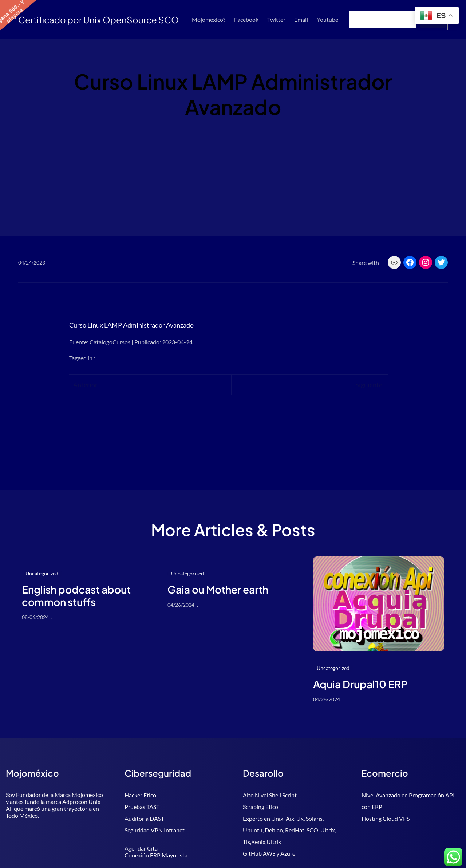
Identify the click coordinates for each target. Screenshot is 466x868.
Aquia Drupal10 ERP (360, 684)
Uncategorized (42, 573)
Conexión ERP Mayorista (156, 855)
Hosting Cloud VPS (386, 818)
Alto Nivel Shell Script (270, 795)
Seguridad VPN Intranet (155, 830)
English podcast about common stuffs (76, 596)
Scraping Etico (260, 807)
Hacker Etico (140, 795)
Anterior (85, 385)
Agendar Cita (141, 848)
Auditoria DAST (144, 818)
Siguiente (369, 385)
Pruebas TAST (142, 807)
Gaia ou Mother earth (218, 590)
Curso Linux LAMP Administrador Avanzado (131, 325)
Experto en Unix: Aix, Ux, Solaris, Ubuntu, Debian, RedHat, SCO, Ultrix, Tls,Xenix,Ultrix (289, 830)
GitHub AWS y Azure (269, 853)
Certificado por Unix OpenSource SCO (98, 20)
